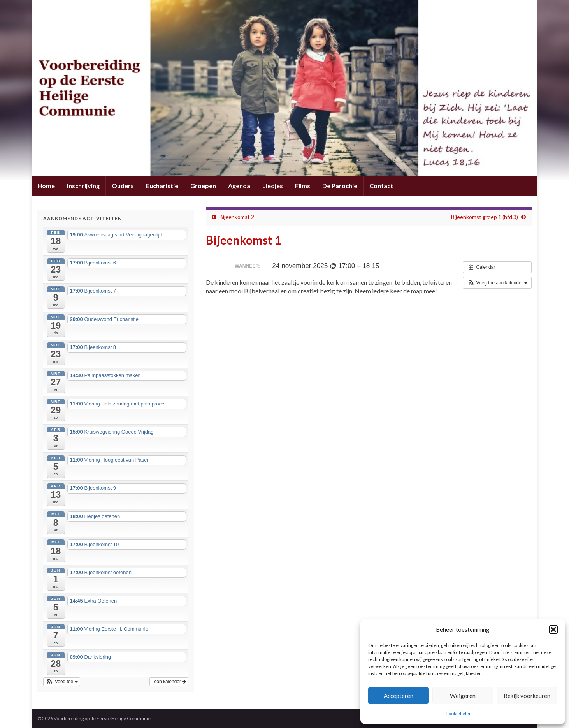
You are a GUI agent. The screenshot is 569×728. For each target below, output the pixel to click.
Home (46, 186)
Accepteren (399, 696)
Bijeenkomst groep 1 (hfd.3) (485, 217)
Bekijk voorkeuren (527, 696)
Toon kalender (169, 682)
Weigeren (463, 696)
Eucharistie (162, 186)
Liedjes (273, 186)
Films (303, 186)
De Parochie (340, 186)
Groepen (203, 186)
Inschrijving (83, 186)
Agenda (239, 186)
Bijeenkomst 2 (237, 217)
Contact (381, 186)
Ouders (123, 186)
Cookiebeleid (459, 713)
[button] (553, 629)
